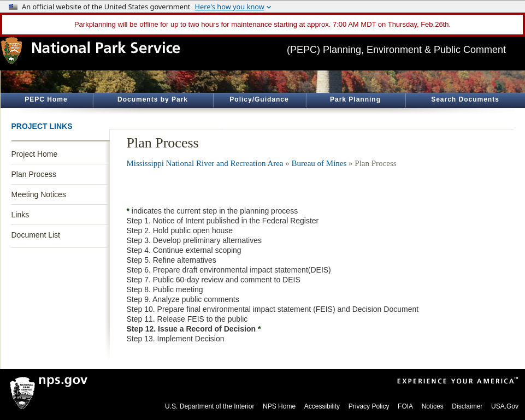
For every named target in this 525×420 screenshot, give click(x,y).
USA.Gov (505, 406)
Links (20, 215)
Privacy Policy (369, 406)
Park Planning (355, 99)
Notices (433, 406)
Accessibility (322, 406)
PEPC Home (46, 99)
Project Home (35, 154)
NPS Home (279, 406)
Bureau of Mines (319, 163)
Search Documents (465, 99)
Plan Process (34, 174)
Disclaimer (467, 406)
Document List (36, 235)
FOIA (405, 406)
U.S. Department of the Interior (210, 406)
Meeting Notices (39, 194)
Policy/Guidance (259, 99)
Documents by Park (153, 99)
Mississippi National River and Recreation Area (205, 163)
